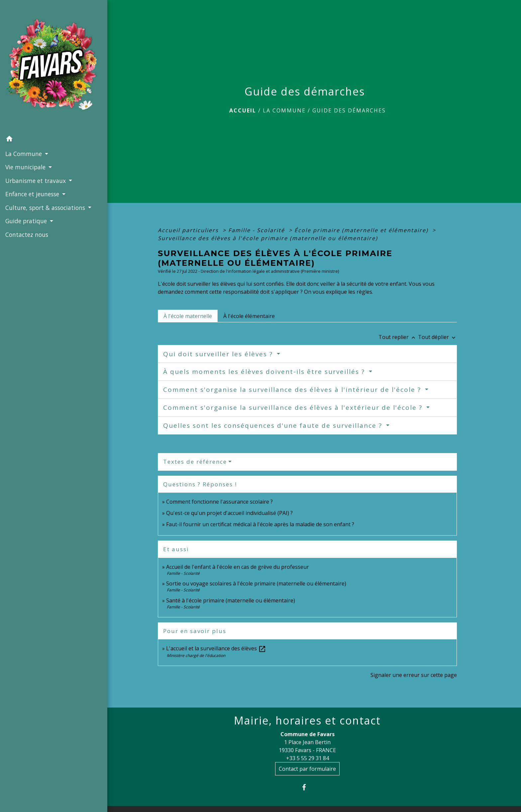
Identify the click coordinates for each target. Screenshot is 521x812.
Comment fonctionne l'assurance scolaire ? (219, 502)
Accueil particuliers (189, 230)
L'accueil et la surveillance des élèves (216, 648)
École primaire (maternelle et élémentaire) (362, 230)
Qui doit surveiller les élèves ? (219, 354)
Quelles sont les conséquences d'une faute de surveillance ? (274, 425)
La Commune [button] (24, 140)
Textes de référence (195, 462)
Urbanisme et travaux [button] (36, 167)
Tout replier (398, 337)
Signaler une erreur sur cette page (414, 675)
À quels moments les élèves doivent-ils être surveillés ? (265, 372)
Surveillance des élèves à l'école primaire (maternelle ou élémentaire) (268, 238)
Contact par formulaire (307, 769)
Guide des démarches (349, 110)
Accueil (243, 110)
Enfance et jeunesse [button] (33, 181)
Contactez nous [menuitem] (26, 230)
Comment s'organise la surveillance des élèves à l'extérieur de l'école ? (294, 407)
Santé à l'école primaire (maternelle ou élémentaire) (231, 600)
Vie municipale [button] (26, 154)
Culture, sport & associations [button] (45, 194)
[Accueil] (47, 60)
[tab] (188, 316)
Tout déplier (437, 337)
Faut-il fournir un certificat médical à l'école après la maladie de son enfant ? (260, 524)
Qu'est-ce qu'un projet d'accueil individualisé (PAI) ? (229, 513)
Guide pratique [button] (27, 217)
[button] (47, 126)
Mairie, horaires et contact (307, 721)
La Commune (284, 110)
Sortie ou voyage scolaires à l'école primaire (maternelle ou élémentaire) (256, 583)
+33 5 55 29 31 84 (308, 758)
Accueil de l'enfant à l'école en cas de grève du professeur (238, 567)
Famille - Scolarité (258, 230)
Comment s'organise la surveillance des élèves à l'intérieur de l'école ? (293, 390)
